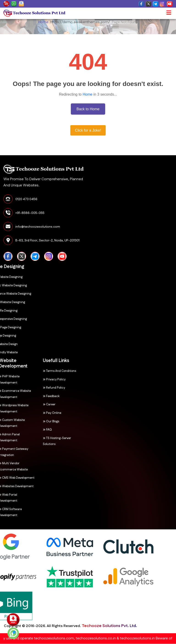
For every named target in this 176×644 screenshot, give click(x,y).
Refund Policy (36, 388)
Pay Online (34, 413)
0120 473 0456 (26, 199)
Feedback (33, 396)
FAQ (29, 430)
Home (43, 22)
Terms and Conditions (41, 371)
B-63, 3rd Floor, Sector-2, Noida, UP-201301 (47, 240)
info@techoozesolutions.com (38, 227)
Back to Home (88, 109)
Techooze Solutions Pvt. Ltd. (39, 626)
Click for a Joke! (88, 130)
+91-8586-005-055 (30, 213)
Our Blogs (33, 421)
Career (31, 404)
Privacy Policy (36, 379)
